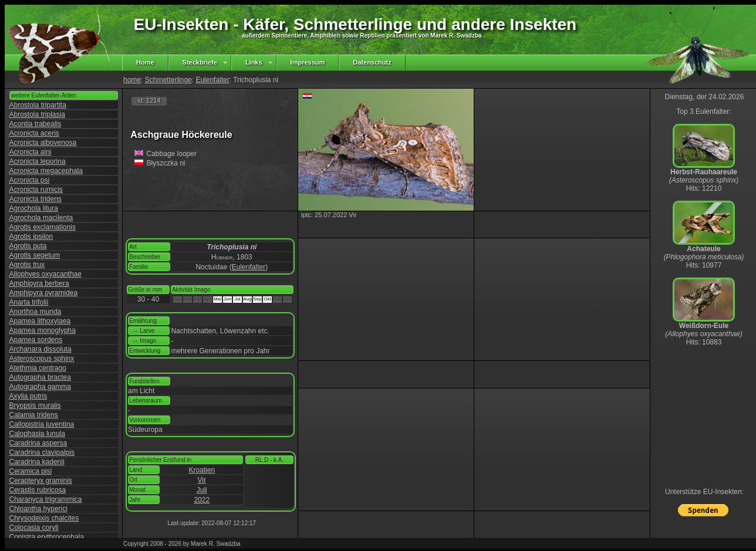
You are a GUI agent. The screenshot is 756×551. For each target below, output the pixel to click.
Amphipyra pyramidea (44, 293)
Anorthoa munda (36, 312)
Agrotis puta (28, 246)
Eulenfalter (212, 80)
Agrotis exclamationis (43, 227)
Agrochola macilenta (41, 218)
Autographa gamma (40, 387)
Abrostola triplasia (37, 114)
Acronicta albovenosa (43, 143)
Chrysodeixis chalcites (44, 518)
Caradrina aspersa (38, 443)
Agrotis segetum (35, 255)
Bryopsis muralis (35, 405)
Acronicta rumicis (36, 190)
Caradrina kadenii (37, 462)
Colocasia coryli (34, 528)
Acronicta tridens (36, 199)
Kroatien (202, 470)
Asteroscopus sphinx (42, 359)
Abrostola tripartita (38, 105)
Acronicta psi (30, 180)
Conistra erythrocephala (47, 537)
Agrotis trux (27, 265)
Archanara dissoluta (41, 349)
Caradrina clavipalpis (42, 452)
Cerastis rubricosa (38, 490)
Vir (202, 480)
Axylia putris (28, 396)
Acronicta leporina (38, 161)
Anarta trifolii (29, 302)
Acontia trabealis (36, 124)
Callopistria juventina (42, 424)
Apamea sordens (36, 340)
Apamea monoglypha (43, 330)
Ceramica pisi (31, 471)
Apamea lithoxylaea (40, 321)
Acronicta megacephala (46, 171)
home (132, 80)
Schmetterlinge (168, 80)
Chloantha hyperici (38, 509)
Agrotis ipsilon (31, 236)
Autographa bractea (40, 377)
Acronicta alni (31, 152)
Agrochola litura (34, 208)
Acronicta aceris (34, 133)
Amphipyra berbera (39, 283)
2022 (202, 500)
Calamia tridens (34, 415)
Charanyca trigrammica (46, 499)
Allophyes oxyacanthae (45, 274)
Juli (202, 490)
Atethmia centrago (38, 368)
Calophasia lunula (37, 434)
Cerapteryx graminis (41, 481)
